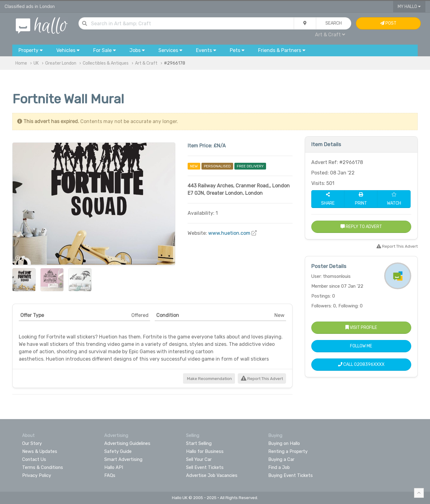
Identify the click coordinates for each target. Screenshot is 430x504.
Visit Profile (361, 328)
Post (388, 23)
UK (36, 63)
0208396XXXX (369, 364)
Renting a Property (288, 451)
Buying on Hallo (284, 443)
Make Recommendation (209, 379)
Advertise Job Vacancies (212, 475)
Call (361, 364)
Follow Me (361, 346)
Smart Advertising (123, 459)
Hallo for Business (205, 451)
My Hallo (409, 7)
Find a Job (279, 467)
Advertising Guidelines (127, 443)
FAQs (110, 475)
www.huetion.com (229, 233)
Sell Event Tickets (205, 467)
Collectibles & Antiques (106, 63)
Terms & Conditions (43, 467)
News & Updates (40, 451)
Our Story (32, 443)
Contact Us (34, 459)
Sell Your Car (199, 459)
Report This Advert (262, 379)
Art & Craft (330, 35)
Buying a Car (281, 459)
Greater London (61, 63)
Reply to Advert (361, 227)
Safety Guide (118, 451)
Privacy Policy (37, 475)
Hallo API (114, 467)
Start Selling (199, 443)
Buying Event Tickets (291, 475)
